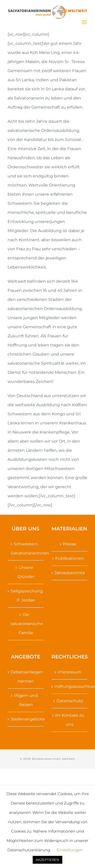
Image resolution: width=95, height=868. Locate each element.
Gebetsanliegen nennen (26, 677)
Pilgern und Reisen (26, 700)
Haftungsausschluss (70, 686)
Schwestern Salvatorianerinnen (26, 549)
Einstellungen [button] (70, 850)
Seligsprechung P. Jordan (26, 596)
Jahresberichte (70, 573)
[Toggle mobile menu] (85, 22)
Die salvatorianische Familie (26, 624)
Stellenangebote (26, 719)
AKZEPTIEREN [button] (48, 860)
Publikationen (70, 558)
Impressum (70, 672)
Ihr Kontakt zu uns (70, 720)
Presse (70, 544)
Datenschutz (70, 701)
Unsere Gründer (26, 572)
